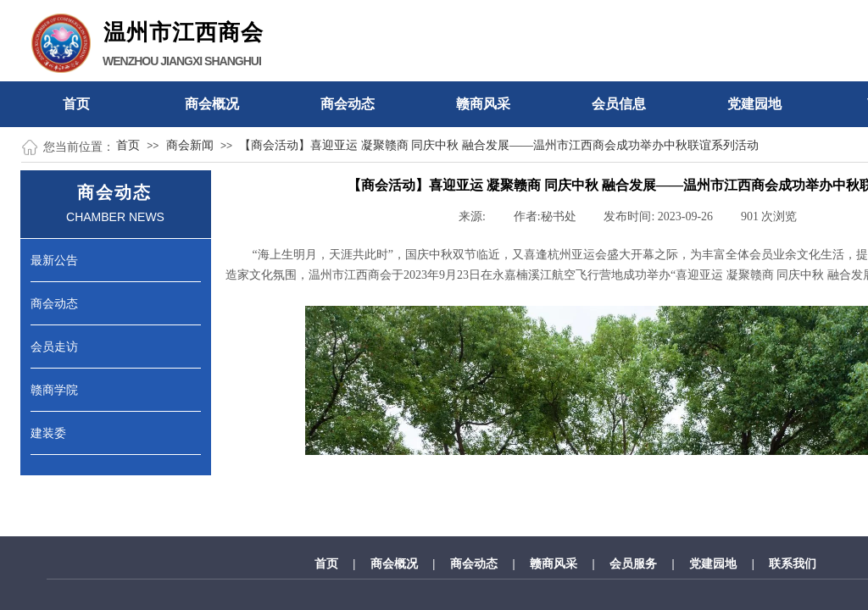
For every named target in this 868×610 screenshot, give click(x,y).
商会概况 (212, 104)
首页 (76, 104)
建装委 (48, 433)
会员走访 (54, 347)
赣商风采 (483, 104)
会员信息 (619, 104)
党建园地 (754, 104)
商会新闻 (190, 145)
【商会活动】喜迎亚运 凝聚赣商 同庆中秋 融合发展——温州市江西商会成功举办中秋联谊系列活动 (499, 145)
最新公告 (54, 260)
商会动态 (348, 104)
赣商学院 (54, 390)
